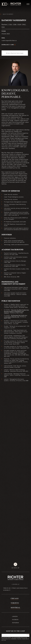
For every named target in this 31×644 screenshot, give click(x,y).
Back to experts (8, 14)
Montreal (15, 608)
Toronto (15, 603)
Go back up (15, 568)
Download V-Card (8, 45)
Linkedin (15, 616)
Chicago (15, 598)
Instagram (15, 623)
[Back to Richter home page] (15, 578)
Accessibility (7, 590)
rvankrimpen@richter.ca (9, 40)
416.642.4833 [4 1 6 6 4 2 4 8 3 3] (6, 34)
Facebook (15, 620)
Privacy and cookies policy (20, 588)
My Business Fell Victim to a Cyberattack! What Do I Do (16, 316)
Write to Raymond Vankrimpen (15, 53)
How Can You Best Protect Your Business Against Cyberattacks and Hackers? (17, 311)
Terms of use (7, 588)
